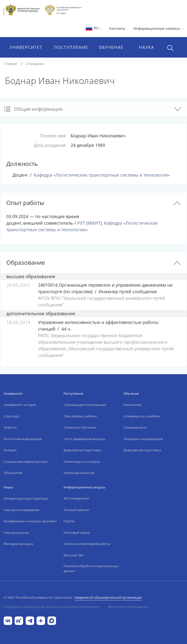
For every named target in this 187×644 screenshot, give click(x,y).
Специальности (135, 427)
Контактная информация (23, 439)
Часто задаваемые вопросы (84, 439)
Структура (11, 416)
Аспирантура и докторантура (26, 498)
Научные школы (16, 533)
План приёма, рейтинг (80, 416)
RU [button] (93, 28)
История (10, 450)
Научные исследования (21, 510)
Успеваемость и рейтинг (142, 416)
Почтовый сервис (77, 533)
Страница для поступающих (85, 405)
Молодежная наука (18, 544)
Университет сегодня (20, 405)
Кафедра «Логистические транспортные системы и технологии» (102, 175)
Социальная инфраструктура (26, 462)
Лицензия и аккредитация (143, 439)
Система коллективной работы (87, 544)
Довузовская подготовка (82, 450)
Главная (11, 64)
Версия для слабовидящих (128, 607)
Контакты (117, 28)
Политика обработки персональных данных (91, 568)
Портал (69, 521)
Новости (10, 427)
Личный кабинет (76, 510)
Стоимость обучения (80, 427)
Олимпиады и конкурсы (82, 462)
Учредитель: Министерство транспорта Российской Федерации (52, 607)
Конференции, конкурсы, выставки (30, 521)
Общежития (13, 473)
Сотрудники (35, 64)
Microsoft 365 (73, 555)
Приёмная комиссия (79, 473)
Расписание (132, 405)
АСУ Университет (76, 498)
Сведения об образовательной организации (108, 597)
